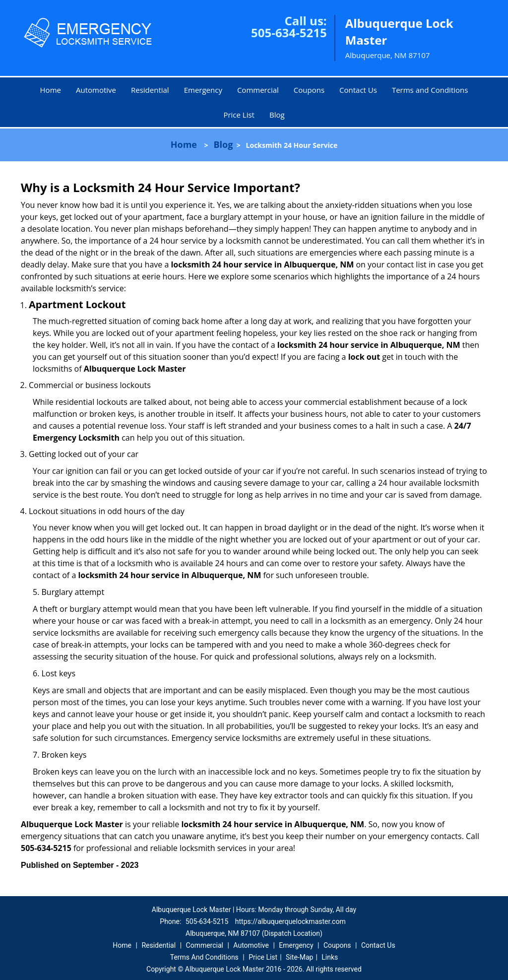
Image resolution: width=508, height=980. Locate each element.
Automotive (96, 90)
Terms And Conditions (204, 957)
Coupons (309, 90)
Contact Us (358, 90)
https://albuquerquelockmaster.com (290, 921)
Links (330, 957)
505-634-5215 (289, 33)
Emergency (203, 90)
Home (51, 90)
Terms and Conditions (430, 90)
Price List (239, 115)
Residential (150, 90)
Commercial (258, 90)
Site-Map (299, 957)
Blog (277, 115)
